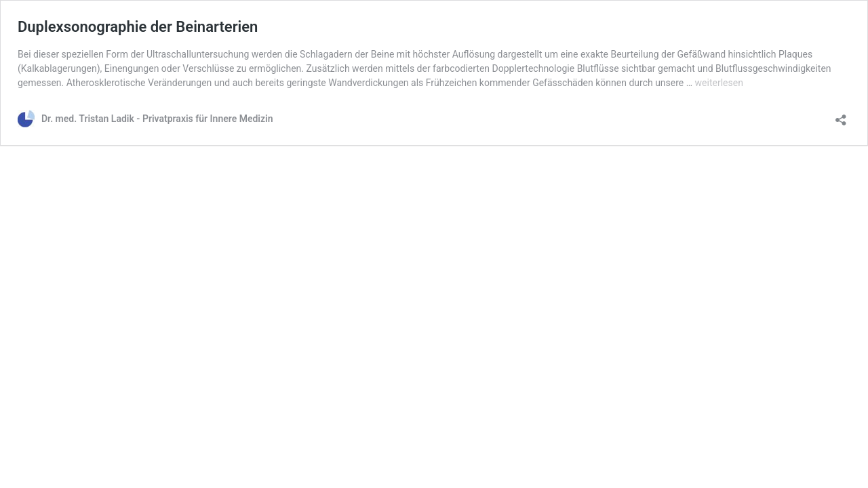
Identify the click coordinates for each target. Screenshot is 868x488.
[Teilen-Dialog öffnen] (841, 116)
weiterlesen (719, 83)
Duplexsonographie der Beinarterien (138, 27)
